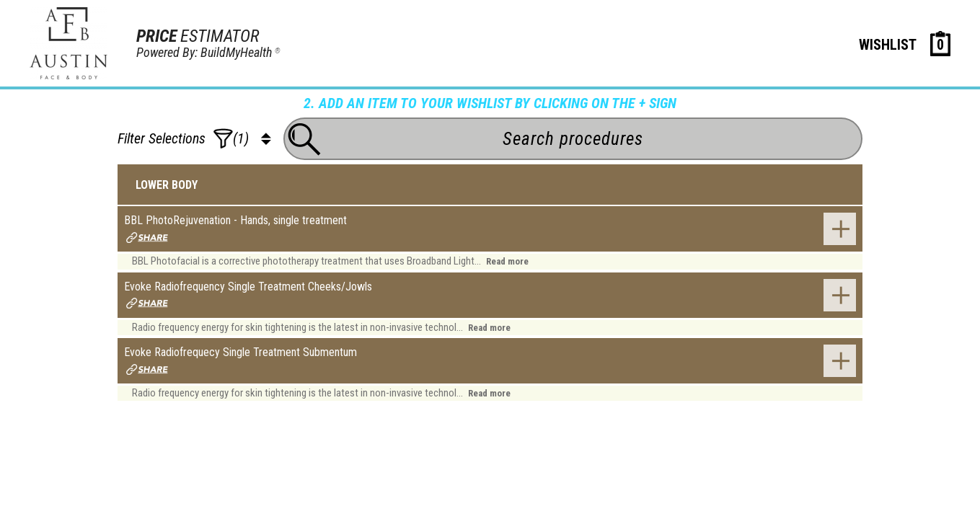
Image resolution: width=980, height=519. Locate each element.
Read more (507, 261)
